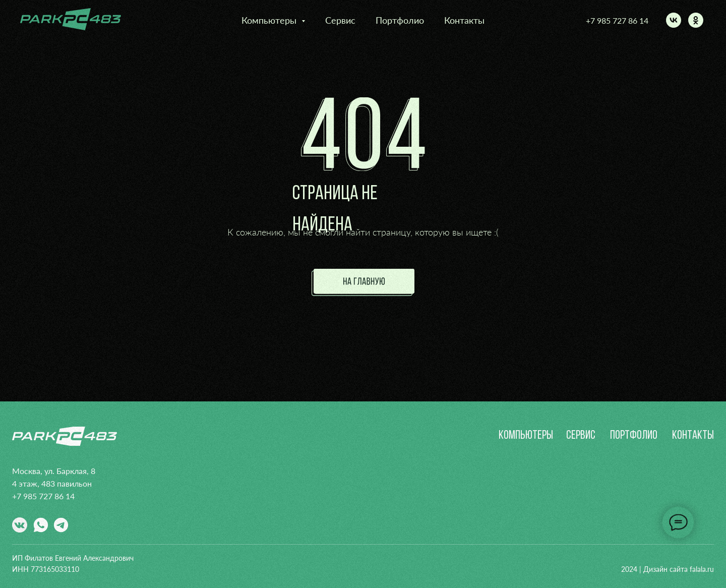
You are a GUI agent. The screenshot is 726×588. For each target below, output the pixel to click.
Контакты (464, 20)
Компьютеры (526, 436)
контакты (693, 436)
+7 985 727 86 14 (617, 20)
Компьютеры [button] (270, 20)
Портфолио (400, 20)
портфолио (634, 436)
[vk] (674, 20)
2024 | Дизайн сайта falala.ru (668, 569)
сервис (581, 436)
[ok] (696, 20)
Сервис (340, 20)
